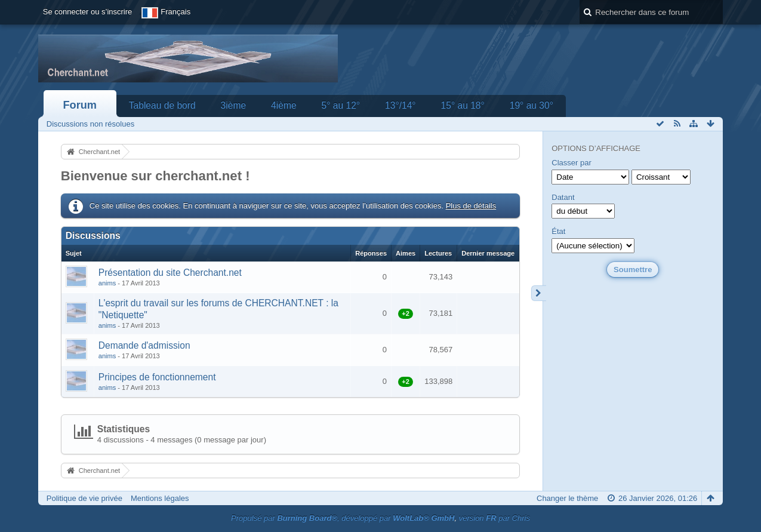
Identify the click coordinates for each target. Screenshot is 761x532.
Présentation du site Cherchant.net (170, 273)
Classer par (571, 163)
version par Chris (495, 518)
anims (107, 283)
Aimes (406, 253)
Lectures (438, 253)
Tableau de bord (162, 105)
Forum (80, 105)
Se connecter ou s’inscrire (88, 12)
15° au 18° (463, 105)
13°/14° (400, 105)
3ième (233, 105)
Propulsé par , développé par (343, 518)
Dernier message (488, 253)
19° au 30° (532, 105)
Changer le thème (567, 498)
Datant (563, 197)
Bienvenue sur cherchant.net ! (155, 176)
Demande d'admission (144, 345)
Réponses (371, 253)
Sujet (74, 253)
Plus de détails (471, 206)
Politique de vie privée (84, 498)
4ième (284, 105)
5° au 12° (341, 105)
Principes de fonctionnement (157, 377)
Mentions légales (160, 498)
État (558, 231)
